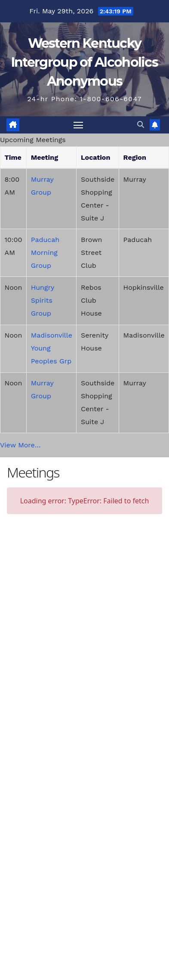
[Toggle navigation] (78, 125)
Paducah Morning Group (45, 253)
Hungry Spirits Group (43, 300)
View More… (20, 445)
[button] (141, 125)
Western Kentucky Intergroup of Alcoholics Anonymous (84, 62)
